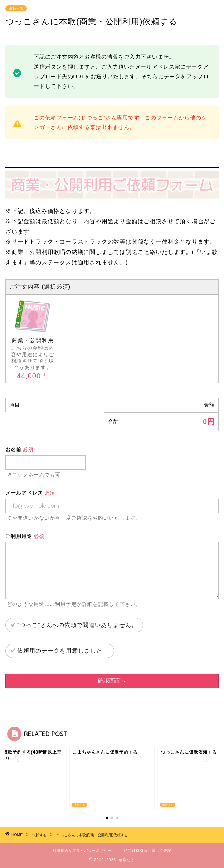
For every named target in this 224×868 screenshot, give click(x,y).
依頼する (16, 8)
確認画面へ (112, 681)
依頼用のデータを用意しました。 (63, 651)
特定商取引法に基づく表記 (148, 851)
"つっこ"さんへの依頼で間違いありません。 (77, 625)
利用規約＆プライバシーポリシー (82, 851)
